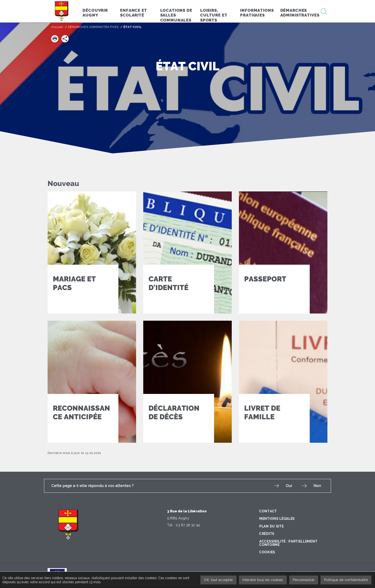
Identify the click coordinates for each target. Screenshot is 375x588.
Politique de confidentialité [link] (346, 580)
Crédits (267, 534)
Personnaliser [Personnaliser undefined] (304, 580)
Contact (268, 511)
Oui (289, 486)
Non (317, 486)
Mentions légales (277, 519)
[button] (55, 39)
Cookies (267, 552)
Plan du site (271, 526)
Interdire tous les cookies (263, 580)
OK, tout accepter (218, 580)
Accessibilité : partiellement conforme (288, 543)
